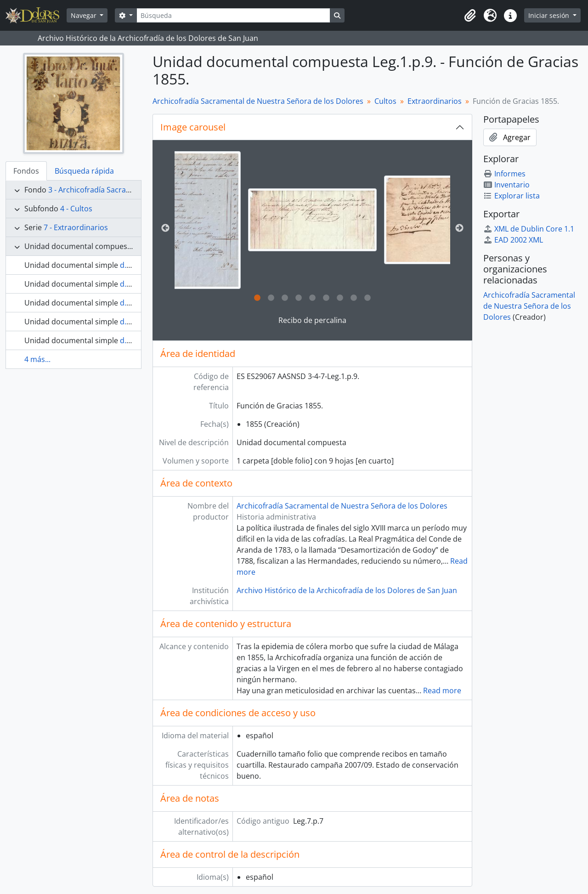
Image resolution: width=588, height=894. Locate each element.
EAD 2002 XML (513, 240)
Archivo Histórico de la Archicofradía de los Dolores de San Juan (347, 590)
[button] (470, 16)
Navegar (85, 15)
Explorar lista (512, 196)
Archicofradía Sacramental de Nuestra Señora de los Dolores (258, 101)
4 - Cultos (76, 209)
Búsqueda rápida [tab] (84, 171)
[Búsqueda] (233, 15)
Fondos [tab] (26, 171)
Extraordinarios (435, 101)
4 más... (37, 359)
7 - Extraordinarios (76, 227)
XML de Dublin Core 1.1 (529, 229)
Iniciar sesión (550, 15)
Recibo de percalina (312, 320)
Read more (442, 690)
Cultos (385, 101)
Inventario (506, 185)
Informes (504, 174)
